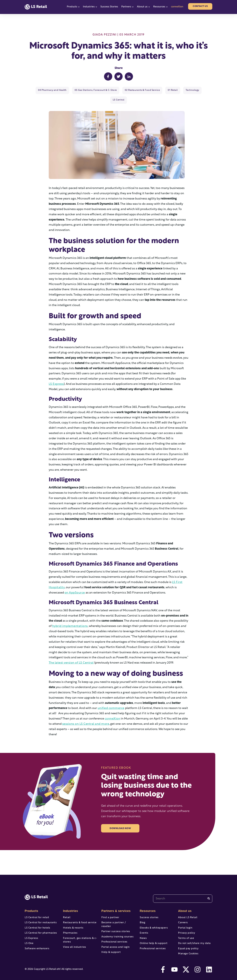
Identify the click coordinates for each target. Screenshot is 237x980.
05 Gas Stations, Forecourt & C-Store (87, 90)
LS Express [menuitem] (31, 932)
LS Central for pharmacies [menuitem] (40, 926)
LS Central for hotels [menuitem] (37, 920)
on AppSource (74, 583)
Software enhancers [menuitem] (36, 944)
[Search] (209, 889)
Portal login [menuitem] (185, 920)
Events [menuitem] (144, 926)
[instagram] (197, 967)
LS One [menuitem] (29, 938)
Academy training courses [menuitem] (116, 926)
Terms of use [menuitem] (186, 932)
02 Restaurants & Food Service (131, 90)
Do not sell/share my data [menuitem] (193, 938)
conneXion (177, 7)
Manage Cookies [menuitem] (188, 950)
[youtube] (174, 967)
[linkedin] (209, 967)
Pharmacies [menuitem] (70, 926)
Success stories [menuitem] (148, 908)
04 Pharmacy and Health (46, 90)
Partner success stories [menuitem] (115, 920)
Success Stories (109, 7)
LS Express (56, 374)
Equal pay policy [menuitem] (188, 944)
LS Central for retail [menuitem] (36, 908)
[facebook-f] (163, 967)
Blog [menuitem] (142, 914)
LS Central (199, 90)
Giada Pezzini (105, 35)
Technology (179, 90)
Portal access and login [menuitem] (115, 938)
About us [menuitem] (184, 901)
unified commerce (110, 699)
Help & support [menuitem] (110, 944)
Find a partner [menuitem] (110, 908)
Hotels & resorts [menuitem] (72, 920)
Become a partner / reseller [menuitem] (118, 914)
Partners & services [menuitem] (115, 901)
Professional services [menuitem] (113, 932)
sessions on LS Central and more (84, 714)
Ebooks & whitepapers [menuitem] (153, 920)
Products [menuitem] (31, 901)
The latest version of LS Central (70, 653)
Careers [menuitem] (183, 914)
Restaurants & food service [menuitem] (79, 914)
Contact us (200, 6)
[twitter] (186, 967)
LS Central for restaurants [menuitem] (40, 914)
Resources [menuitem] (147, 901)
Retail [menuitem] (66, 908)
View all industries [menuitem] (74, 942)
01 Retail (160, 90)
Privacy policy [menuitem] (186, 926)
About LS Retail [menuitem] (187, 908)
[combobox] (183, 889)
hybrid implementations (69, 617)
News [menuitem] (143, 932)
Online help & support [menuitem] (153, 938)
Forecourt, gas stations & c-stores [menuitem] (79, 934)
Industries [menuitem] (70, 901)
